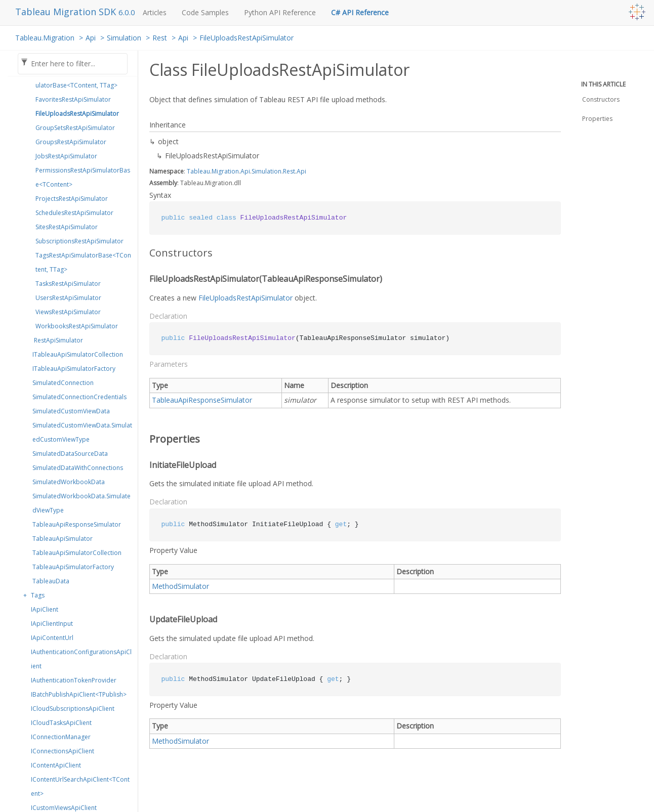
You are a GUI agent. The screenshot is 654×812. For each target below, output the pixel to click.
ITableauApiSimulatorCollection (78, 354)
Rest (160, 38)
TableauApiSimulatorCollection (77, 553)
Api (91, 38)
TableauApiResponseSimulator (77, 524)
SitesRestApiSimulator (67, 227)
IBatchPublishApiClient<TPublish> (79, 694)
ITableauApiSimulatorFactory (74, 369)
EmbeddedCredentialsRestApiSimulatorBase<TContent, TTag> (84, 78)
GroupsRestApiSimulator (71, 142)
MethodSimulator (180, 586)
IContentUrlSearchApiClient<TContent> (80, 786)
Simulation (124, 38)
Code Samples (205, 12)
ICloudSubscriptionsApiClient (73, 709)
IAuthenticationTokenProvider (74, 680)
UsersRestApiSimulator (68, 298)
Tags (38, 595)
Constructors (601, 99)
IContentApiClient (56, 765)
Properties (597, 119)
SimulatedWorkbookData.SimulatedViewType (81, 503)
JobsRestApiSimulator (66, 156)
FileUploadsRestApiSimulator (247, 38)
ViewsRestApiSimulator (68, 312)
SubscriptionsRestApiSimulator (79, 241)
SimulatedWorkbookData (69, 482)
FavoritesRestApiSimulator (73, 99)
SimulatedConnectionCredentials (79, 397)
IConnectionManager (61, 737)
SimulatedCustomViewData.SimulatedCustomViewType (82, 432)
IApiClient (45, 609)
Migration (225, 171)
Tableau (198, 171)
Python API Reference (280, 12)
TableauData (51, 581)
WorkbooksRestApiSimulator (77, 326)
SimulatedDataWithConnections (78, 468)
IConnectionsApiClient (63, 751)
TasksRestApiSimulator (68, 284)
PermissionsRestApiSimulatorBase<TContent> (83, 177)
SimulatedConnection (63, 383)
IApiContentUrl (52, 638)
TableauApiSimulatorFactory (73, 567)
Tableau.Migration (45, 38)
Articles (155, 12)
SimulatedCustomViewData (71, 411)
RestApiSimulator (58, 340)
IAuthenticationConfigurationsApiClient (81, 659)
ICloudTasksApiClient (61, 723)
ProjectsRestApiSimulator (72, 199)
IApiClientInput (52, 624)
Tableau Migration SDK (67, 12)
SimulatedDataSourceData (70, 454)
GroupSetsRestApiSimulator (75, 128)
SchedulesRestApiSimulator (74, 213)
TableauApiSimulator (63, 539)
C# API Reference (360, 12)
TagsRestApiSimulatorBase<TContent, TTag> (83, 262)
